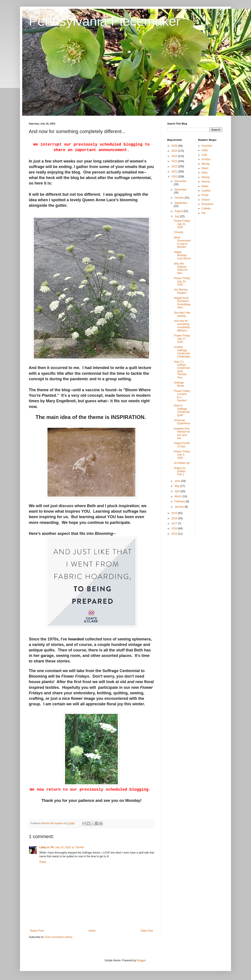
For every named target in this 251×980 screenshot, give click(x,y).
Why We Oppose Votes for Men (181, 268)
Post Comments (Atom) (59, 937)
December (181, 181)
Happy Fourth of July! (182, 445)
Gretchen (207, 146)
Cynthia (206, 191)
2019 (175, 513)
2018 (175, 518)
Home (92, 931)
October (180, 198)
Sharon (206, 200)
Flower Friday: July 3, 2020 (182, 455)
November (181, 190)
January (180, 507)
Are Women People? (181, 291)
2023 (175, 161)
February (180, 501)
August (179, 211)
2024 (175, 156)
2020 (175, 177)
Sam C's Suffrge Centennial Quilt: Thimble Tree (182, 370)
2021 (175, 172)
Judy (204, 155)
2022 (175, 166)
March (179, 496)
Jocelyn (206, 159)
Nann (205, 173)
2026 (175, 146)
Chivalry (179, 232)
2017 (175, 523)
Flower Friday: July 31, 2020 (182, 224)
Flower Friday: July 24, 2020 (182, 281)
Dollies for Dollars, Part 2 (180, 471)
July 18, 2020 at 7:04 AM (69, 847)
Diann (205, 168)
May (177, 486)
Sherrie (206, 182)
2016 (175, 528)
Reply (43, 862)
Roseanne (208, 204)
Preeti (205, 195)
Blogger (141, 960)
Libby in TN (46, 847)
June (178, 481)
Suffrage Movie (179, 384)
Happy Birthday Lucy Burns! (182, 255)
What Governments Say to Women (182, 242)
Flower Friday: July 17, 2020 (182, 339)
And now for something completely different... (182, 326)
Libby (205, 150)
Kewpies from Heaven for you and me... (182, 433)
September (181, 203)
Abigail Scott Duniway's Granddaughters (182, 303)
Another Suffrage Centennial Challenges (182, 352)
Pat (204, 213)
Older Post (147, 931)
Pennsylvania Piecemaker (105, 21)
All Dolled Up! (182, 463)
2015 (175, 534)
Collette (206, 208)
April (177, 491)
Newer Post (37, 931)
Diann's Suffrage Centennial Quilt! (182, 410)
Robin (205, 186)
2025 (175, 151)
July (177, 216)
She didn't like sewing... (182, 314)
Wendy (206, 164)
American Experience (182, 422)
